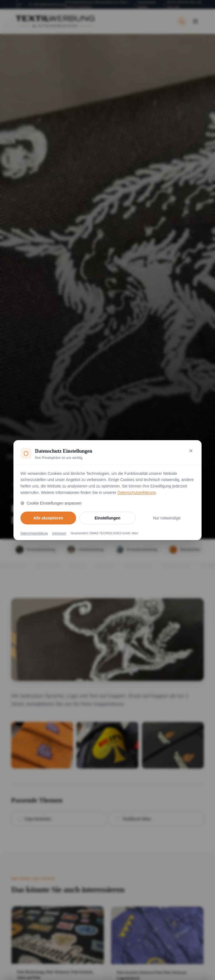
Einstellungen (107, 518)
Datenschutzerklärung (137, 493)
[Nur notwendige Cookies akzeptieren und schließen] (191, 451)
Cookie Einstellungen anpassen (51, 503)
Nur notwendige (167, 518)
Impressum (59, 533)
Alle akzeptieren (48, 518)
